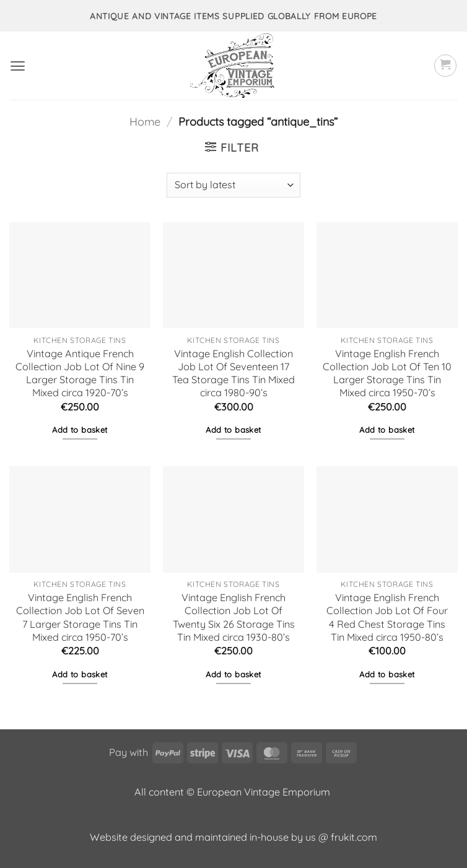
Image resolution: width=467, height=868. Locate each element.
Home (145, 122)
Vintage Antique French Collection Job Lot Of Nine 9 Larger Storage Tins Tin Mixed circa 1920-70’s (80, 373)
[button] (18, 66)
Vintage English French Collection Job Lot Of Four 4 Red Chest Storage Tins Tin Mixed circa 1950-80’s (387, 617)
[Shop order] (234, 185)
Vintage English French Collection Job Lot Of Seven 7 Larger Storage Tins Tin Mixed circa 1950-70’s (80, 617)
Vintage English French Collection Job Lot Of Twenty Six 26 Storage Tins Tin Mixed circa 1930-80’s (234, 617)
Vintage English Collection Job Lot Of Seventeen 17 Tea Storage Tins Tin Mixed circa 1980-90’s (234, 373)
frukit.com (354, 837)
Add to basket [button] (80, 430)
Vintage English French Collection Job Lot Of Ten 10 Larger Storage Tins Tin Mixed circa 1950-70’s (387, 373)
